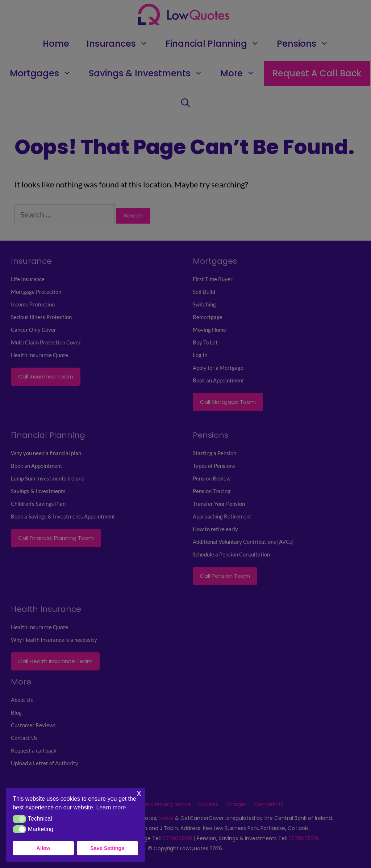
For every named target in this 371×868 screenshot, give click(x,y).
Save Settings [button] (107, 848)
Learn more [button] (111, 807)
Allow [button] (43, 848)
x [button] (139, 793)
